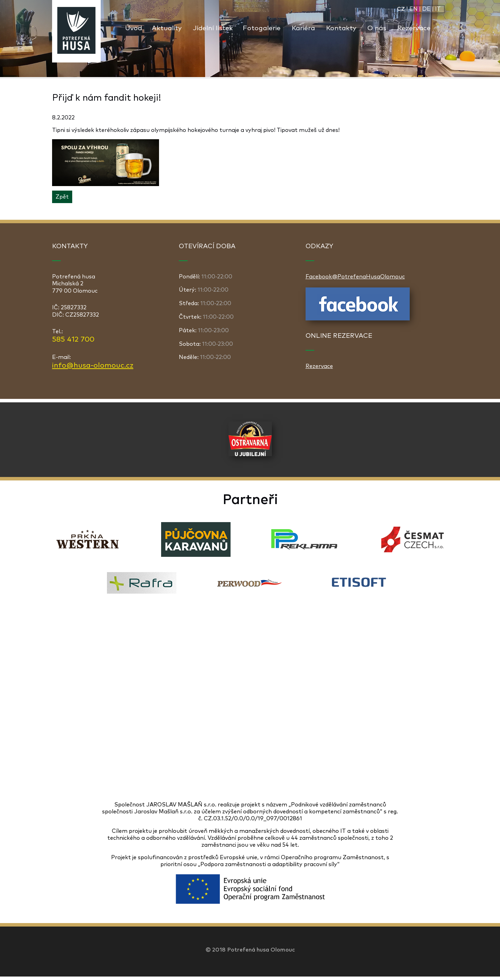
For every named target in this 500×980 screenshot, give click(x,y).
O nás (377, 28)
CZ (401, 9)
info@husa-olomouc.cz (93, 366)
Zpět (62, 197)
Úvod (134, 28)
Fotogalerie (262, 28)
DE (426, 9)
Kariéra (303, 28)
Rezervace (414, 28)
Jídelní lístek (213, 28)
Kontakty (341, 28)
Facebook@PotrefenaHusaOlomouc (355, 277)
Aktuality (167, 28)
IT (438, 9)
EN (414, 9)
